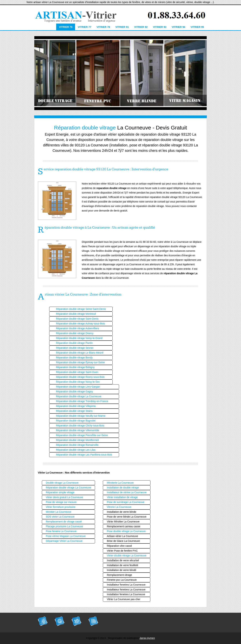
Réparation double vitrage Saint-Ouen (77, 372)
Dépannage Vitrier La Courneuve (64, 541)
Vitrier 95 (197, 27)
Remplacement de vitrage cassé (64, 522)
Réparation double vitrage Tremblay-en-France (82, 401)
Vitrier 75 (66, 27)
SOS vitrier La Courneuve (60, 517)
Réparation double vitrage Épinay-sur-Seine (80, 362)
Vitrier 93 (160, 27)
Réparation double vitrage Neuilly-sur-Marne (81, 416)
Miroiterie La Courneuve (120, 483)
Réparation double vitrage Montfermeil (77, 440)
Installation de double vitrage (123, 488)
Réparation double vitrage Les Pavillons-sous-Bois (84, 455)
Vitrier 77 (84, 27)
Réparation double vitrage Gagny (74, 392)
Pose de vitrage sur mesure (61, 502)
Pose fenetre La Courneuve (61, 531)
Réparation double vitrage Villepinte (76, 406)
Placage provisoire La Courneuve (64, 526)
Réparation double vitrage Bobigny (75, 367)
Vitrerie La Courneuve (119, 507)
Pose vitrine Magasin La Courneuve (66, 536)
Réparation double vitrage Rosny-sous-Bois (80, 377)
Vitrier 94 (179, 27)
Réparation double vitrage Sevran (75, 348)
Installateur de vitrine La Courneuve (127, 492)
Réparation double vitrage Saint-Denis (77, 319)
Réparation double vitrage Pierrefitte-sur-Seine (82, 435)
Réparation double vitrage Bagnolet (76, 421)
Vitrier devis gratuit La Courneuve (64, 497)
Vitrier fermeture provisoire (61, 507)
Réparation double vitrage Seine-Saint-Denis (81, 309)
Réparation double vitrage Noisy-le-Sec (78, 382)
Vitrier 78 (103, 27)
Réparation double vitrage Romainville (77, 445)
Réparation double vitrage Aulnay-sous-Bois (80, 324)
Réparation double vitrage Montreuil (76, 314)
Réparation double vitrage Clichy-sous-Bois (80, 425)
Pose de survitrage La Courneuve (126, 502)
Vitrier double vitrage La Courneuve (127, 556)
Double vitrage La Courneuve (62, 483)
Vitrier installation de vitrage (122, 497)
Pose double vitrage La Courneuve (126, 531)
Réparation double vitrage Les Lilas (76, 450)
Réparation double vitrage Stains (74, 411)
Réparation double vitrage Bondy (74, 358)
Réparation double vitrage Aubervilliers (78, 328)
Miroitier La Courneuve (59, 512)
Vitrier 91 (122, 27)
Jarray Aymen (147, 638)
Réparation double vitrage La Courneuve (79, 396)
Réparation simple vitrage (60, 492)
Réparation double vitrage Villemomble (78, 430)
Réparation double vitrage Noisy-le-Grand (79, 338)
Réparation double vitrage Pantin (74, 343)
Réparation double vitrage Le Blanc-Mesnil (80, 353)
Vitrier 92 (141, 27)
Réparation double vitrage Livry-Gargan (78, 387)
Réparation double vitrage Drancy (75, 333)
